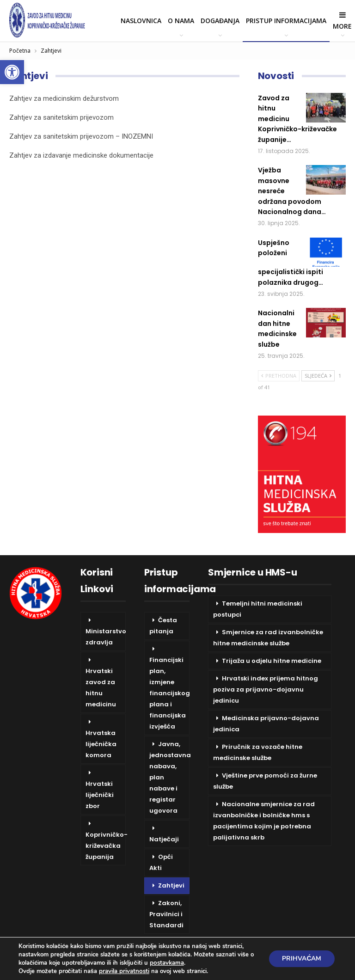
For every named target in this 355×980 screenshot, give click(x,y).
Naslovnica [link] (141, 21)
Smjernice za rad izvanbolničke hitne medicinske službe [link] (268, 638)
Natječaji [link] (164, 839)
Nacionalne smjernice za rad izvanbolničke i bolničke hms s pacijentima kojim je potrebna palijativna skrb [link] (264, 821)
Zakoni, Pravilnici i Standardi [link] (166, 914)
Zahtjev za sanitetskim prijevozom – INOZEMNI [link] (81, 136)
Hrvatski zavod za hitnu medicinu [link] (101, 688)
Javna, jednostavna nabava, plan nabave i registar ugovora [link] (169, 777)
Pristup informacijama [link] (286, 21)
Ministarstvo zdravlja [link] (106, 637)
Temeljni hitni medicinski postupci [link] (258, 609)
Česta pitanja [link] (163, 626)
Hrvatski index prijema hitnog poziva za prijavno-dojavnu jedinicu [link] (266, 689)
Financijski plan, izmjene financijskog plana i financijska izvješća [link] (169, 693)
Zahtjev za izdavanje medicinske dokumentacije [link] (81, 155)
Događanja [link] (220, 21)
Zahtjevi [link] (171, 885)
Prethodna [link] (279, 376)
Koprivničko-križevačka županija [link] (106, 846)
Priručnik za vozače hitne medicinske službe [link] (258, 752)
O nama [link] (181, 21)
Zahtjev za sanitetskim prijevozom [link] (61, 117)
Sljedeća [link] (318, 376)
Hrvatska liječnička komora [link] (101, 744)
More (342, 21)
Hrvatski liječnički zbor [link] (100, 795)
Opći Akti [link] (161, 862)
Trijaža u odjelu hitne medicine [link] (272, 661)
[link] (12, 72)
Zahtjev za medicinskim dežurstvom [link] (64, 98)
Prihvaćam (301, 959)
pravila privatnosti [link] (124, 971)
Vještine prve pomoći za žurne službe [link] (265, 781)
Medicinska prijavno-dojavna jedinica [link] (266, 724)
